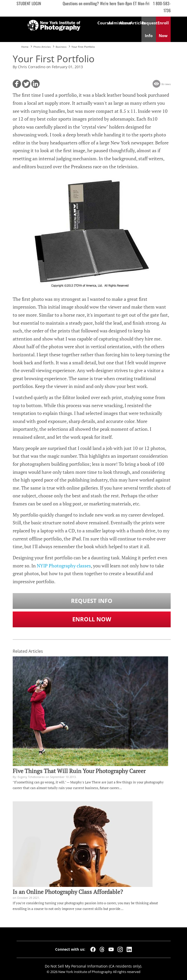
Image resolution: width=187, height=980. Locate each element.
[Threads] (102, 949)
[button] (17, 84)
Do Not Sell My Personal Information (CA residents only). (94, 966)
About (125, 23)
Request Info (92, 601)
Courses (103, 23)
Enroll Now (92, 619)
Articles (136, 23)
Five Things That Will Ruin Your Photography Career (79, 771)
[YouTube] (111, 949)
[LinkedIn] (129, 949)
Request (149, 29)
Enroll (163, 29)
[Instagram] (120, 949)
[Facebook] (93, 949)
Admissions (114, 23)
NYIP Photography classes (64, 566)
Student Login (29, 3)
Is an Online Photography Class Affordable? (68, 892)
